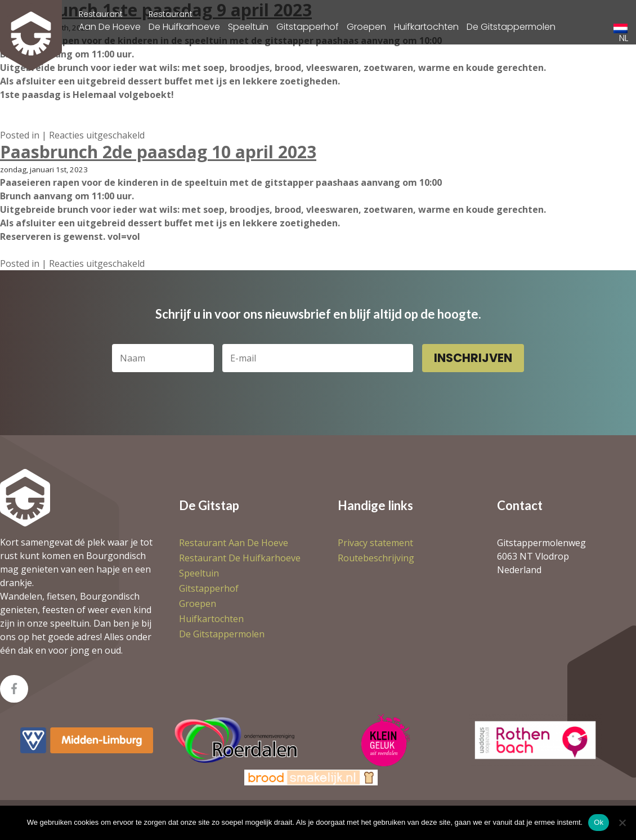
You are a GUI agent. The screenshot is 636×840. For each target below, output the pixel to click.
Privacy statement (375, 543)
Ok (599, 822)
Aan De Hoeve (110, 21)
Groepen (366, 27)
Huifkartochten (426, 27)
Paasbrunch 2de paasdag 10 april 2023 (158, 152)
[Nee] (622, 823)
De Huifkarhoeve (184, 21)
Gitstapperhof (308, 27)
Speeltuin (248, 27)
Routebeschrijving (376, 558)
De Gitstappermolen (511, 27)
